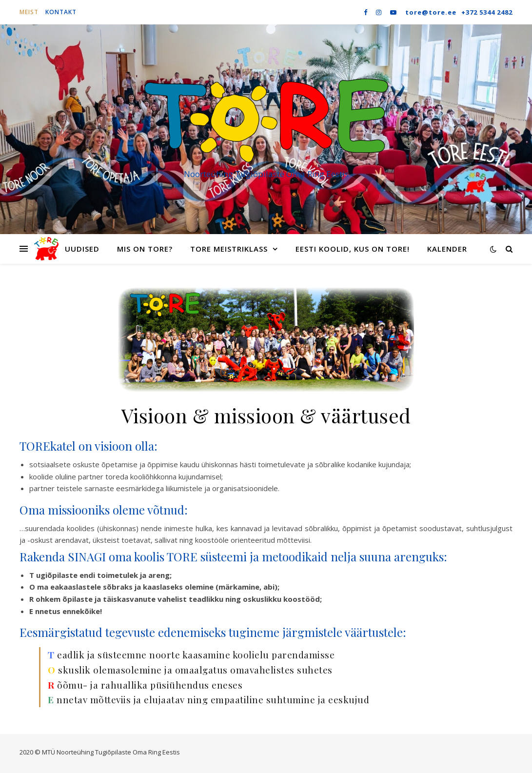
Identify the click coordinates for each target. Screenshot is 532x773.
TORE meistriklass (229, 249)
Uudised (82, 249)
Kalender (447, 249)
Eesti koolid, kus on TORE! (353, 249)
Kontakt (61, 12)
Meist (29, 12)
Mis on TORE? (145, 249)
